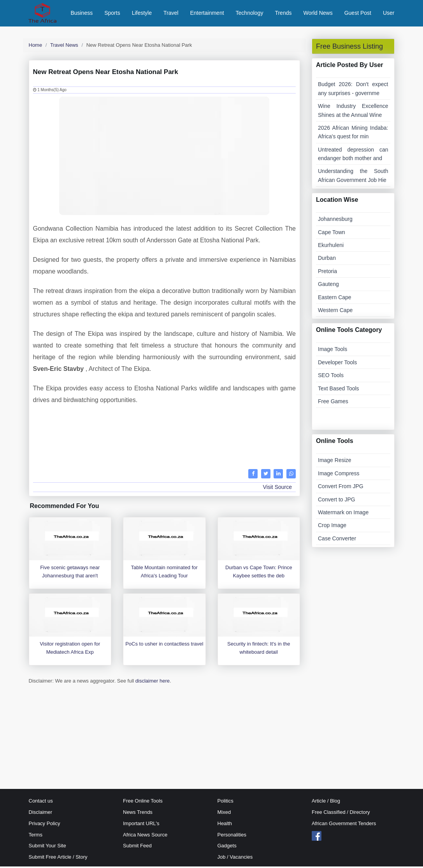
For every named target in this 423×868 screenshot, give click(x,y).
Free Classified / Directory (341, 814)
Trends (283, 14)
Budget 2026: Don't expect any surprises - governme (353, 90)
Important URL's (141, 825)
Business (82, 14)
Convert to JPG (337, 501)
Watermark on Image (343, 514)
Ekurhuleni (331, 247)
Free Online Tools (143, 803)
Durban (327, 260)
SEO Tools (331, 377)
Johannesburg (335, 221)
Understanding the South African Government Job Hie (353, 177)
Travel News (64, 47)
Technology (250, 14)
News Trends (138, 814)
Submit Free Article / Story (58, 859)
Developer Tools (337, 364)
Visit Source (277, 489)
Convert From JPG (341, 488)
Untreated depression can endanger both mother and (353, 155)
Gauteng (328, 286)
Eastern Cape (335, 299)
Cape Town (332, 234)
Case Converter (337, 540)
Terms (36, 836)
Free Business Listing (349, 48)
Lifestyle (142, 14)
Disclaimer (41, 814)
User (389, 14)
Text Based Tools (339, 390)
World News (318, 14)
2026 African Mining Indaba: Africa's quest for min (353, 134)
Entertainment (207, 14)
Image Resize (335, 462)
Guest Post (358, 14)
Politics (226, 803)
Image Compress (339, 475)
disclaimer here (153, 682)
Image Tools (333, 351)
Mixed (224, 814)
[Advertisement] (165, 441)
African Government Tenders (344, 825)
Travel (171, 14)
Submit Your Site (47, 848)
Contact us (41, 803)
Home (36, 47)
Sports (112, 14)
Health (225, 825)
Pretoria (327, 273)
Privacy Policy (45, 825)
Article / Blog (326, 803)
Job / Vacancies (235, 859)
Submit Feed (137, 848)
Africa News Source (145, 836)
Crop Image (332, 527)
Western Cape (335, 312)
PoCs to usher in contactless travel (164, 645)
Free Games (333, 403)
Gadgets (227, 848)
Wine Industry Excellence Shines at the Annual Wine (353, 112)
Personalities (232, 836)
